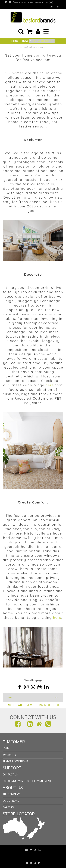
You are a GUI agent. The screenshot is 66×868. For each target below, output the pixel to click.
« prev (10, 697)
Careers (8, 807)
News (25, 41)
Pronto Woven (35, 855)
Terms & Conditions (15, 761)
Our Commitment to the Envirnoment (27, 781)
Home (15, 41)
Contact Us (10, 775)
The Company (11, 794)
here (50, 385)
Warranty (10, 755)
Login (6, 748)
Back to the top (50, 705)
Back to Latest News (19, 705)
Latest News (11, 801)
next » (56, 697)
